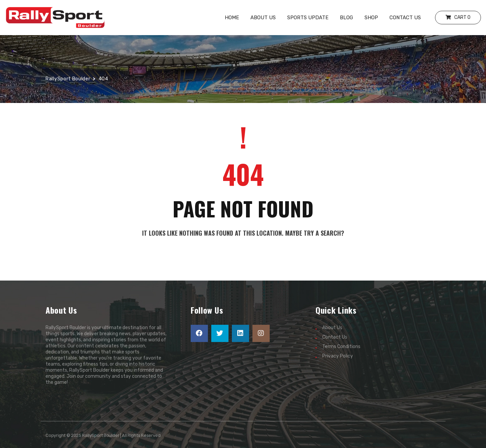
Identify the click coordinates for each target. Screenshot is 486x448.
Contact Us (335, 337)
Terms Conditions (341, 347)
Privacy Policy (338, 356)
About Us (332, 328)
